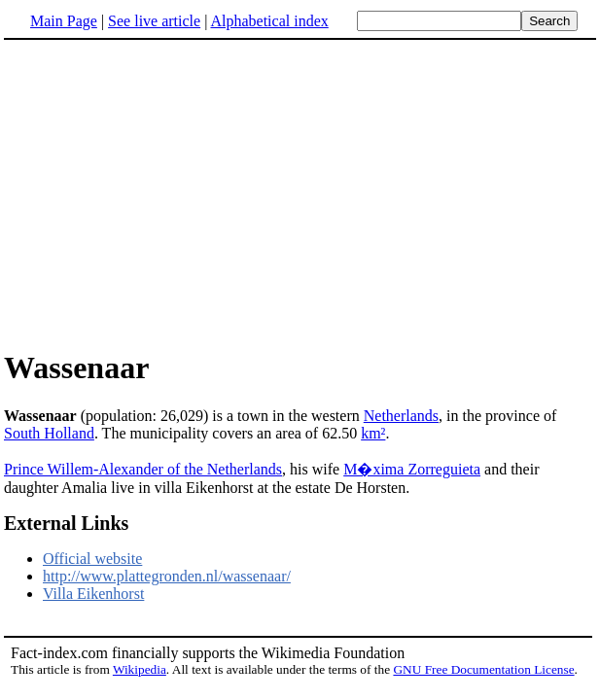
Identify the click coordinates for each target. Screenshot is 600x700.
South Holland (49, 433)
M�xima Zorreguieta (412, 469)
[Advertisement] (167, 193)
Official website (92, 559)
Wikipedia (140, 669)
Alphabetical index (269, 21)
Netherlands (401, 416)
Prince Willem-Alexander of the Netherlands (143, 469)
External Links (66, 523)
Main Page (64, 21)
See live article (154, 21)
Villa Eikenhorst (93, 594)
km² (373, 433)
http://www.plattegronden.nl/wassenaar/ (167, 576)
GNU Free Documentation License (483, 669)
